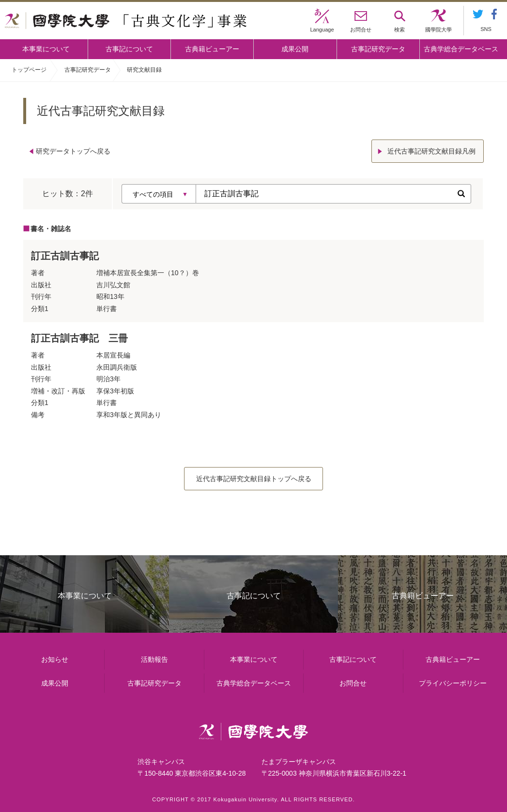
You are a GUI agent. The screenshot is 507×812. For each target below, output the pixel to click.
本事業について (46, 49)
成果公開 (295, 49)
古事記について (129, 49)
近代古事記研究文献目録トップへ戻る (254, 479)
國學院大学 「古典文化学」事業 (126, 21)
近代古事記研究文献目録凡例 (431, 151)
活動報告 (154, 659)
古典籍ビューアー (212, 49)
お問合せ (353, 683)
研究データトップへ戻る (73, 151)
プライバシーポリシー (453, 683)
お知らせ (55, 659)
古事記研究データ (378, 49)
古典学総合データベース (461, 49)
